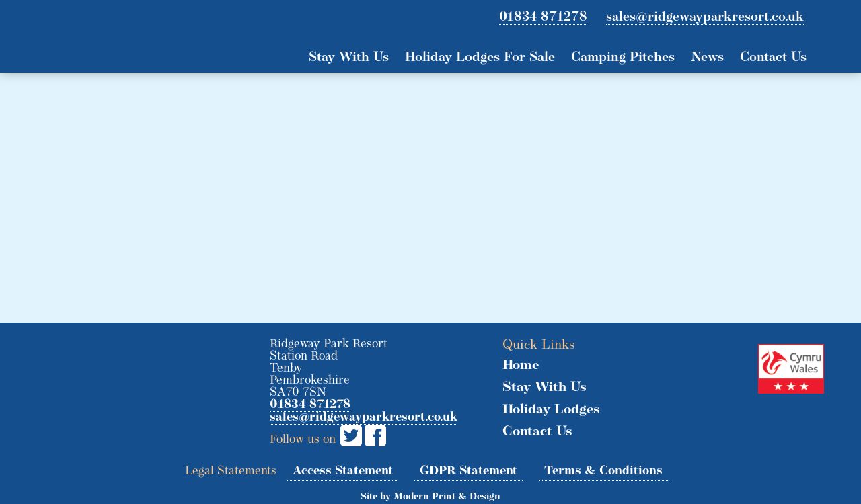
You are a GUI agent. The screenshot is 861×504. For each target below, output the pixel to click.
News (707, 58)
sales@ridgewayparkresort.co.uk (705, 17)
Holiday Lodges (551, 410)
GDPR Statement (469, 471)
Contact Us (773, 58)
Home (521, 366)
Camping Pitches (623, 58)
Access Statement (343, 471)
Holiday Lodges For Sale (480, 58)
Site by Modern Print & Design (430, 497)
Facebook (375, 435)
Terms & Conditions (603, 471)
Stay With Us (349, 58)
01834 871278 (543, 17)
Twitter (351, 435)
